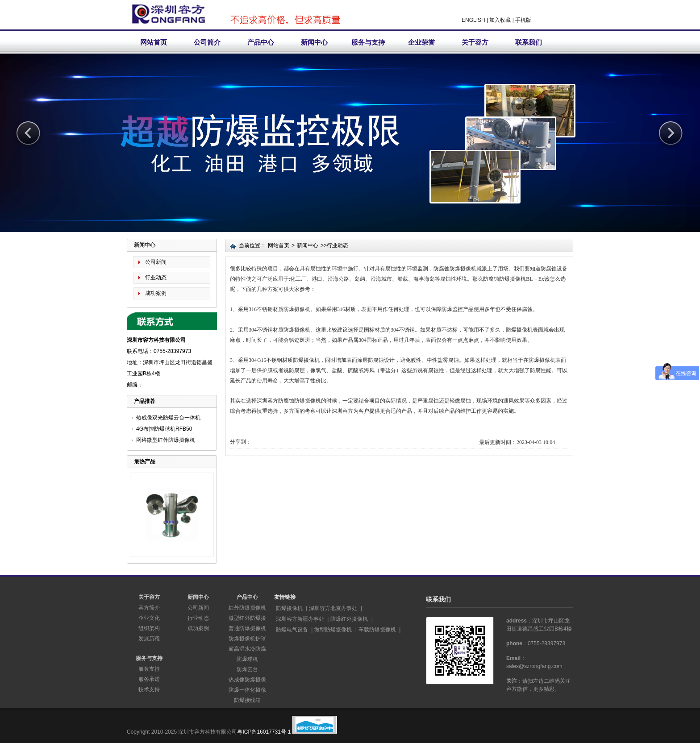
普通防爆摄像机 (247, 628)
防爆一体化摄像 (247, 690)
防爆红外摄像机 (349, 619)
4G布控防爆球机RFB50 (164, 429)
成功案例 (156, 293)
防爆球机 (247, 659)
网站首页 (154, 42)
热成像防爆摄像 (247, 680)
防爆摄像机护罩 (247, 639)
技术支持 (149, 689)
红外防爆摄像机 (247, 608)
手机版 (523, 20)
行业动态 (156, 278)
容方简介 (149, 608)
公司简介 (207, 42)
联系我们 (529, 42)
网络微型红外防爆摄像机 (166, 440)
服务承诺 (149, 679)
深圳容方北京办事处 (333, 608)
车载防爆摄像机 (377, 630)
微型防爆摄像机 (333, 630)
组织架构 (149, 628)
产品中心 (261, 42)
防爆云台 (247, 669)
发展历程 (149, 639)
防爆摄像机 (289, 608)
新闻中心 (314, 42)
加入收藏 (500, 20)
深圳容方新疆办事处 (300, 619)
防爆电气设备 (292, 630)
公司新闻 (156, 262)
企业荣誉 (421, 42)
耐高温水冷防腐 (247, 649)
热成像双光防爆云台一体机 (168, 418)
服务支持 (149, 669)
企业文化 (149, 618)
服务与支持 (368, 42)
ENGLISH (473, 20)
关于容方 (475, 42)
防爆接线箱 (247, 700)
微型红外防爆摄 (247, 618)
